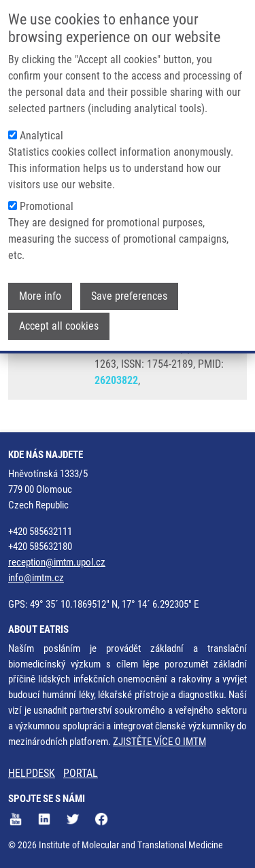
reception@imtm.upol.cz (57, 562)
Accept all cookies (59, 325)
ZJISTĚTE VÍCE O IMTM (159, 742)
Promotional (47, 206)
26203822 (116, 380)
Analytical (41, 135)
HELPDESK (32, 773)
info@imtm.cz (36, 578)
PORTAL (81, 773)
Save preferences (129, 295)
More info (40, 295)
